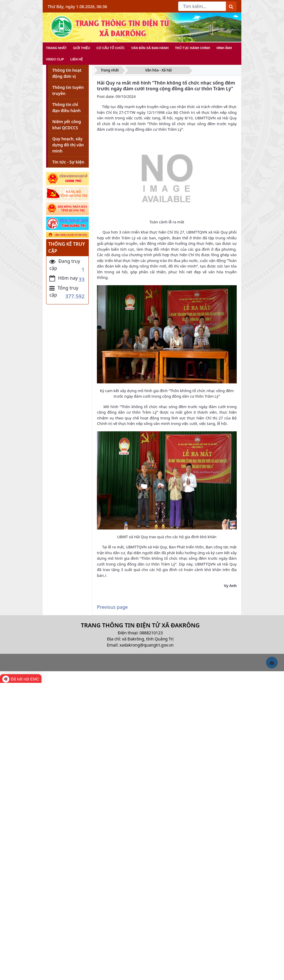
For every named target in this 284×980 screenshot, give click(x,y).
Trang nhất (110, 70)
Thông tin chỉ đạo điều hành (66, 107)
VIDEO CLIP (55, 59)
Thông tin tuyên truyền (68, 90)
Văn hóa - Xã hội (158, 70)
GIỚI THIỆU (82, 48)
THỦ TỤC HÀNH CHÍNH (192, 48)
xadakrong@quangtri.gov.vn (146, 645)
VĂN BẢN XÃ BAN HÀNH (150, 48)
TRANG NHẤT (56, 48)
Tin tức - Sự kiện (68, 162)
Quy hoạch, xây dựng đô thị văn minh (68, 145)
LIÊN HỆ (77, 59)
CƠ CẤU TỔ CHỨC (111, 48)
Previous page (112, 607)
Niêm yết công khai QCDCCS (67, 125)
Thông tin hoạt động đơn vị (67, 73)
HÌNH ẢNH (224, 48)
